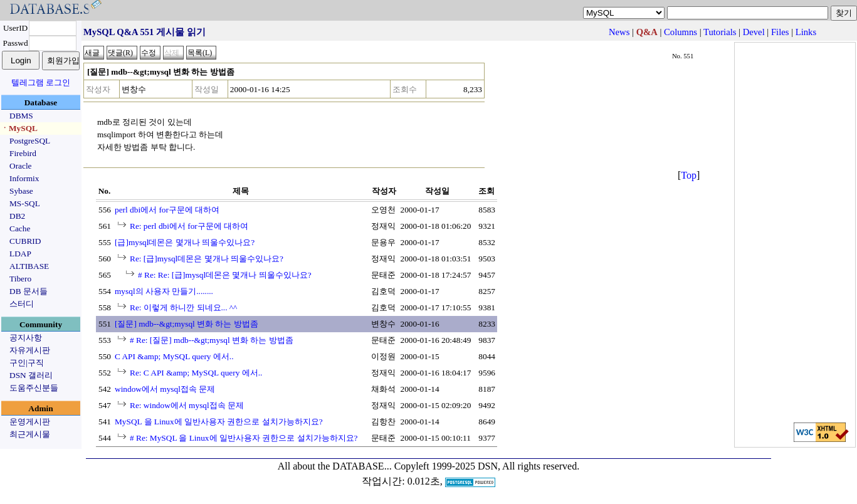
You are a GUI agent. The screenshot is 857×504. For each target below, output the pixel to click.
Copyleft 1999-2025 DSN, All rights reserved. (487, 466)
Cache (20, 228)
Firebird (23, 153)
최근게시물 (30, 434)
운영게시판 (30, 422)
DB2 (17, 216)
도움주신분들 (34, 388)
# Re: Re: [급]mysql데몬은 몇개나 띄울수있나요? (225, 275)
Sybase (21, 191)
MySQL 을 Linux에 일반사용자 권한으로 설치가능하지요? (219, 422)
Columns (681, 32)
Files (780, 32)
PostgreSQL (30, 141)
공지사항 (26, 338)
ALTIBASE (29, 266)
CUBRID (25, 241)
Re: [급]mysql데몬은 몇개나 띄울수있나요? (207, 259)
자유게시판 (30, 350)
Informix (24, 178)
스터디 (22, 304)
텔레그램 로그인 (41, 82)
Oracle (21, 166)
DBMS (21, 116)
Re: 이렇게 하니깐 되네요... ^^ (183, 307)
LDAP (20, 254)
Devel (754, 32)
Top (689, 175)
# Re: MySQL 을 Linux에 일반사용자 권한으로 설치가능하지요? (244, 438)
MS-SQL (25, 203)
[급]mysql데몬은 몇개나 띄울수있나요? (185, 242)
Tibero (20, 279)
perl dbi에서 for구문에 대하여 (167, 210)
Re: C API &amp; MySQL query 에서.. (196, 373)
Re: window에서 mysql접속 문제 (187, 405)
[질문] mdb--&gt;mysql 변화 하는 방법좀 (187, 324)
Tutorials (720, 32)
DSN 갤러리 (31, 375)
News (619, 32)
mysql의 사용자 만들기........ (164, 291)
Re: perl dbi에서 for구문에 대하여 (189, 226)
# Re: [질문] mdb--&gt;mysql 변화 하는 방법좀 (212, 340)
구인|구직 (27, 363)
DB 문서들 (29, 291)
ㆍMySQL (19, 128)
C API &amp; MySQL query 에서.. (174, 356)
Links (806, 32)
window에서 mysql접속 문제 (165, 389)
